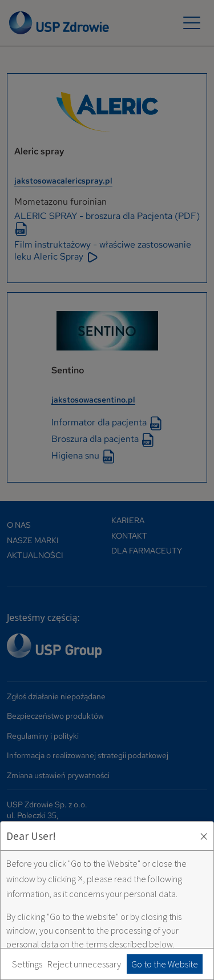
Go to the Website (165, 964)
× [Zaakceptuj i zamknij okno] (204, 836)
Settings (27, 964)
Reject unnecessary (84, 964)
